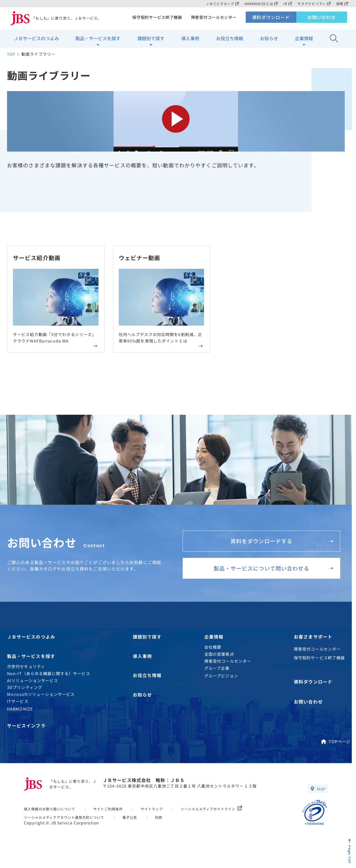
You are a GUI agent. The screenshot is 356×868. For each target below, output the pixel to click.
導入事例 (190, 40)
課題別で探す (151, 40)
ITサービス (18, 709)
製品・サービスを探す (98, 40)
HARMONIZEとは (259, 4)
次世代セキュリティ (26, 674)
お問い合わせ (322, 19)
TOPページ (335, 749)
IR (286, 4)
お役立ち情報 (230, 40)
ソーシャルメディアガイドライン (222, 817)
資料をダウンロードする (280, 544)
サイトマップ (159, 817)
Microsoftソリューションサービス (41, 702)
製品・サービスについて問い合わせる (271, 573)
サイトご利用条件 (114, 817)
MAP (318, 797)
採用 (342, 4)
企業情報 (304, 40)
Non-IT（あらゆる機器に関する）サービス (49, 681)
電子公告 (137, 825)
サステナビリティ (313, 4)
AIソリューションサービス (33, 688)
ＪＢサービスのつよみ (36, 40)
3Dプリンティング (25, 695)
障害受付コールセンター (213, 19)
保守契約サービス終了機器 (155, 19)
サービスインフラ (26, 733)
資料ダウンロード (271, 19)
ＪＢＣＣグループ (219, 4)
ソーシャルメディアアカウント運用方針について (68, 825)
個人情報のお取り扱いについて (52, 817)
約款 (167, 825)
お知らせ (269, 40)
